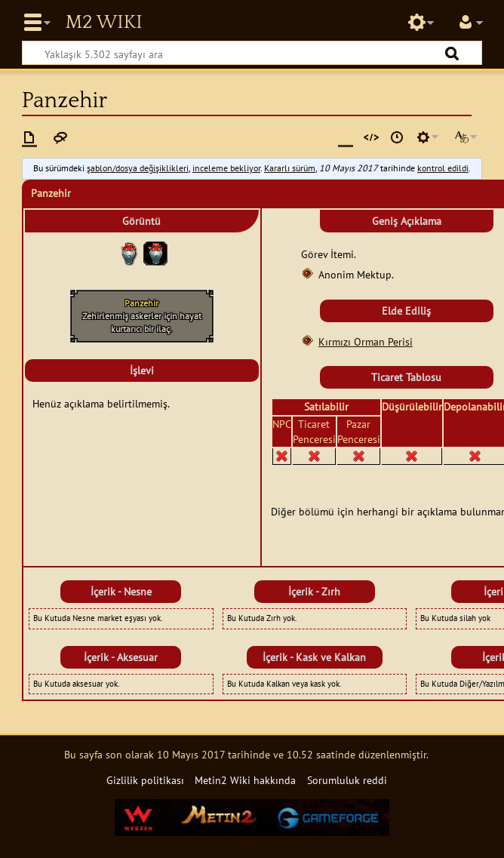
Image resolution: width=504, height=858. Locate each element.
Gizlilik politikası (145, 780)
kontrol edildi (443, 168)
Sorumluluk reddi (347, 780)
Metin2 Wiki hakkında (245, 780)
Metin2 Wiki (103, 23)
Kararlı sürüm (290, 168)
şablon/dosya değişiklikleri (138, 168)
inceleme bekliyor (226, 168)
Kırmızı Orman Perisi (366, 341)
